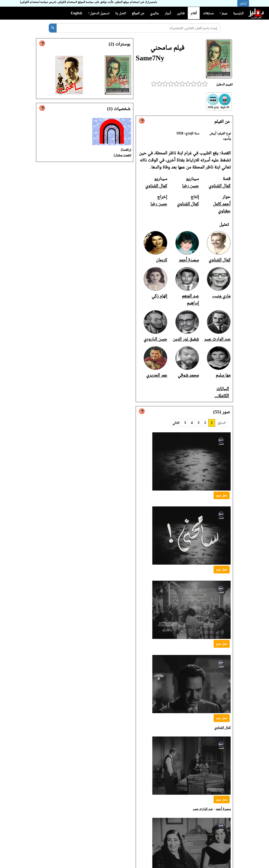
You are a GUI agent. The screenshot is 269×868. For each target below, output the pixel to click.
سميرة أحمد (189, 260)
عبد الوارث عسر (217, 339)
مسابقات (208, 13)
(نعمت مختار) (122, 155)
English (76, 13)
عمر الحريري (157, 375)
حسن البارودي (155, 339)
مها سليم (223, 375)
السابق (222, 423)
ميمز (223, 13)
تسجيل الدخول (99, 13)
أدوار (168, 13)
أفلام (194, 13)
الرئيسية (238, 13)
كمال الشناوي (219, 186)
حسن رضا (190, 186)
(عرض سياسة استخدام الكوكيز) (38, 2)
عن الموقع (138, 13)
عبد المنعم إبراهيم (219, 797)
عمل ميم (222, 495)
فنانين (181, 13)
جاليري (155, 13)
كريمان (162, 260)
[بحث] (53, 28)
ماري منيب (221, 296)
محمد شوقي (188, 375)
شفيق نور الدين (186, 339)
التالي (176, 423)
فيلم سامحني (167, 47)
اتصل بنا (120, 13)
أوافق (243, 3)
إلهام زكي (159, 296)
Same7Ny (150, 58)
